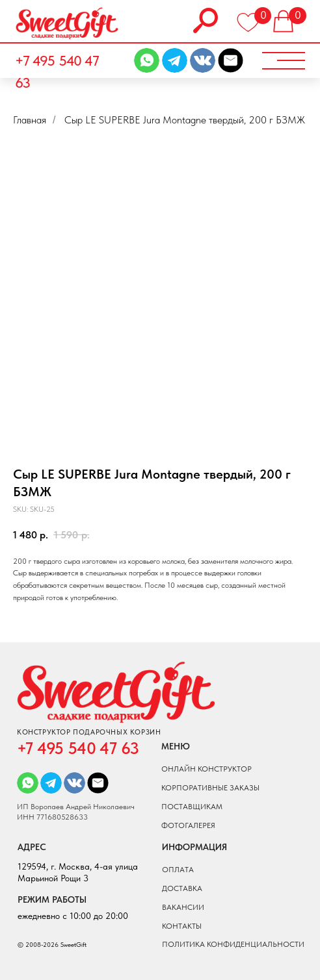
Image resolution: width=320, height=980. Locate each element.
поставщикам (192, 807)
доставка (182, 888)
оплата (178, 870)
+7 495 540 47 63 (57, 72)
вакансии (183, 907)
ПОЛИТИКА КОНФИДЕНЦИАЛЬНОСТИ (233, 944)
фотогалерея (188, 825)
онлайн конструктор (207, 769)
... (67, 120)
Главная (30, 120)
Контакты (182, 926)
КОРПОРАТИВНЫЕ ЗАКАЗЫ (210, 788)
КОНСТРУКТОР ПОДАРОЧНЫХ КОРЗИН (89, 732)
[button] (282, 61)
